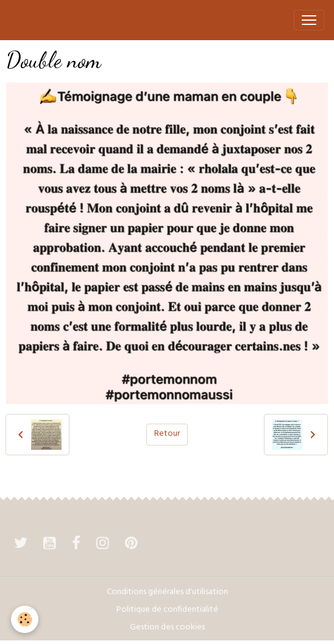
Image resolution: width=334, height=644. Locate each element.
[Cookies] (25, 619)
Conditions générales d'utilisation (167, 593)
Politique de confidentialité (167, 610)
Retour (167, 434)
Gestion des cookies (167, 628)
